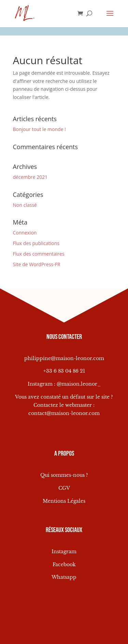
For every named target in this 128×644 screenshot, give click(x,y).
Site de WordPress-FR (37, 264)
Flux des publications (36, 243)
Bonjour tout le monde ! (39, 129)
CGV (64, 488)
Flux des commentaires (39, 254)
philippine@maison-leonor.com (64, 358)
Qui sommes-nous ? (64, 475)
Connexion (25, 233)
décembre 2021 (30, 177)
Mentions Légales (64, 501)
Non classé (25, 205)
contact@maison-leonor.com (64, 413)
